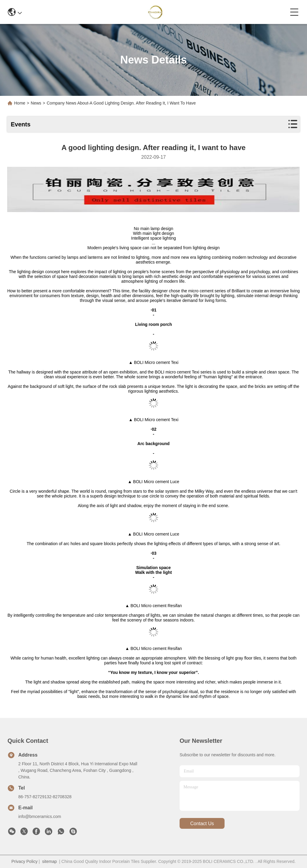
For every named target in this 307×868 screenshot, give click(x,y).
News (36, 103)
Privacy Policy (24, 861)
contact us (202, 824)
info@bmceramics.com (40, 816)
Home (20, 103)
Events (21, 124)
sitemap (49, 861)
